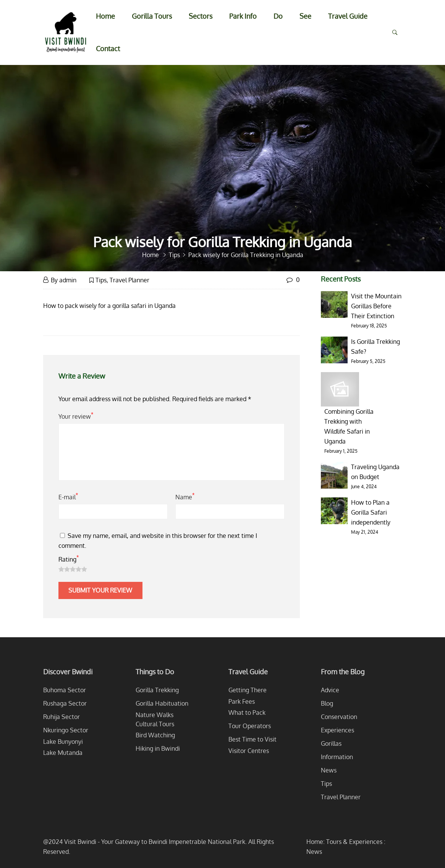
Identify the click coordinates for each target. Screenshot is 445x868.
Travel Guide (348, 16)
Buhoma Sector (65, 690)
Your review (76, 416)
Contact (108, 49)
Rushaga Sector (65, 703)
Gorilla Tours (152, 16)
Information (337, 757)
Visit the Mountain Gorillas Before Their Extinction (376, 306)
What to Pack (247, 713)
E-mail (68, 496)
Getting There (248, 690)
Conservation (339, 717)
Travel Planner (129, 280)
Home (105, 16)
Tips (101, 280)
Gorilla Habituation (162, 703)
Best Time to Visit (252, 739)
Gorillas (331, 743)
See (305, 16)
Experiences (337, 730)
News (329, 770)
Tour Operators (250, 726)
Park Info (243, 16)
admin (68, 280)
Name (185, 496)
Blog (327, 703)
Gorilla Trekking (157, 690)
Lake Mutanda (63, 753)
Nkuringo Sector (66, 730)
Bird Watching (155, 735)
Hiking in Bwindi (158, 748)
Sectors (201, 16)
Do (278, 16)
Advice (330, 690)
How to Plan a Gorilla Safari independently (371, 512)
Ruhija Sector (61, 717)
